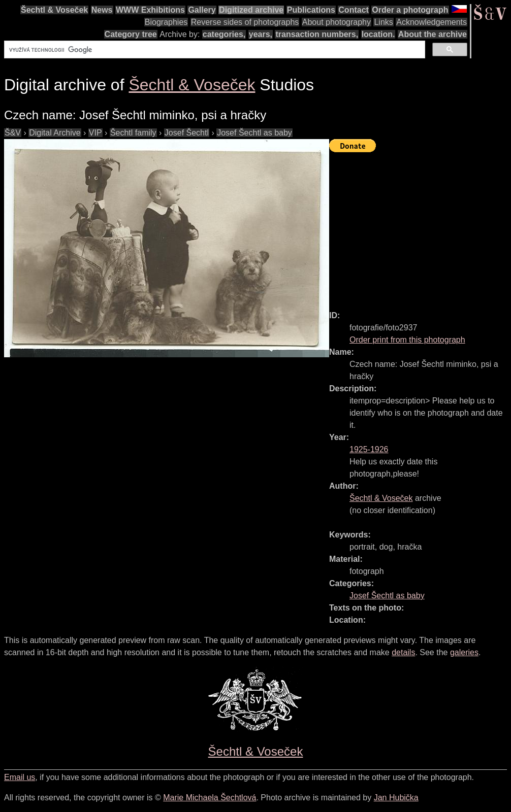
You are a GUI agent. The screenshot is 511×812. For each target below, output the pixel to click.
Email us (20, 777)
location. (378, 34)
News (102, 10)
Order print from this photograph (407, 340)
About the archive (433, 34)
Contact (354, 10)
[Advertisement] (420, 227)
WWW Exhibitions (150, 10)
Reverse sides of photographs (245, 22)
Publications (311, 10)
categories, (224, 34)
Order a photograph (410, 10)
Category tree (131, 34)
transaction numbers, (317, 34)
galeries (464, 652)
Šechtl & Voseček (54, 10)
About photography (337, 22)
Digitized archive (251, 10)
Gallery (202, 10)
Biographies (166, 22)
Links (383, 22)
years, (261, 34)
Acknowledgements (432, 22)
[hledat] (214, 50)
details (403, 652)
